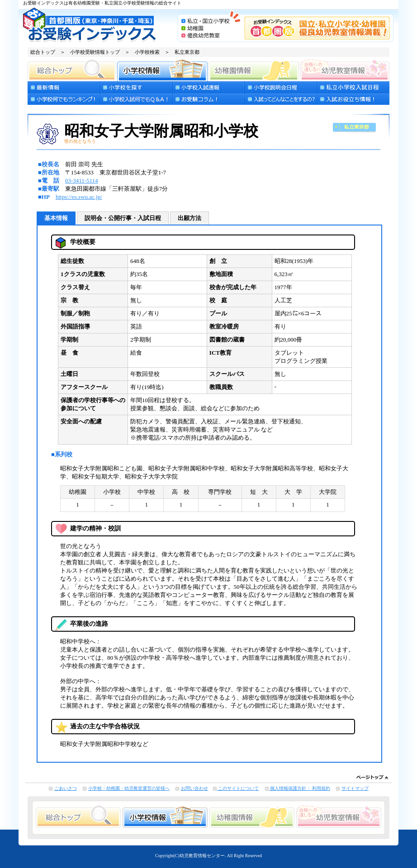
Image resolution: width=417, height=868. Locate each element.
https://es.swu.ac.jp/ (79, 197)
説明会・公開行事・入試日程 (123, 218)
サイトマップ (355, 788)
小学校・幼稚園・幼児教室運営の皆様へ (129, 788)
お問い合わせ (194, 788)
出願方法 (190, 218)
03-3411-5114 (82, 181)
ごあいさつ (66, 788)
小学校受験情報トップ (95, 52)
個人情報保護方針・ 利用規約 (300, 788)
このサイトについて (238, 788)
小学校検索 (147, 52)
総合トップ (43, 52)
